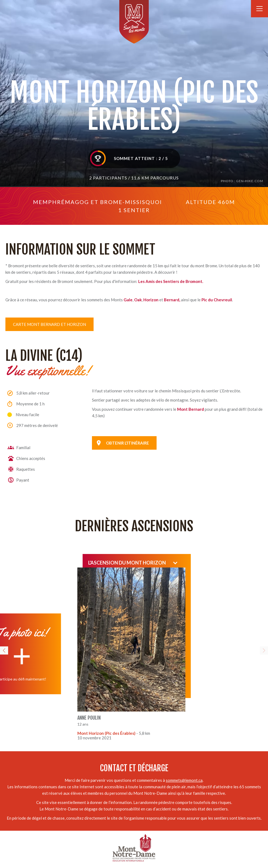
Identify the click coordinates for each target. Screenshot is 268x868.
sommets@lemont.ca (184, 780)
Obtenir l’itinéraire (128, 443)
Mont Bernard (191, 409)
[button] (4, 650)
